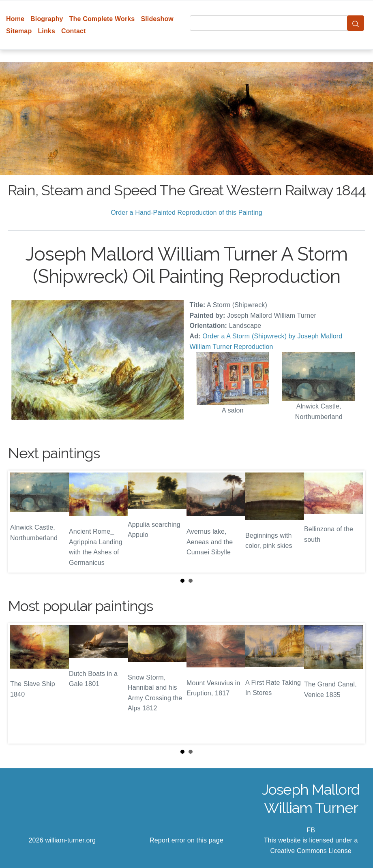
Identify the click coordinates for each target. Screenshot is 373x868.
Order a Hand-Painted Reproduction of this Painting (186, 213)
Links (46, 31)
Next (352, 522)
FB (311, 830)
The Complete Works (102, 19)
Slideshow (157, 19)
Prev (21, 522)
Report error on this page (186, 840)
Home (15, 19)
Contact (74, 31)
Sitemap (19, 31)
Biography (47, 19)
